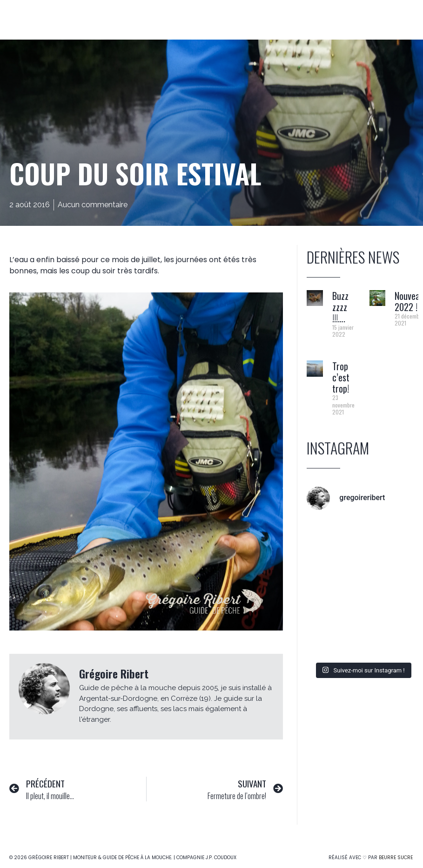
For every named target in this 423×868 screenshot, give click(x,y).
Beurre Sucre (396, 858)
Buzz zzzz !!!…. (340, 307)
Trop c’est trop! (341, 377)
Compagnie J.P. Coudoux (206, 858)
